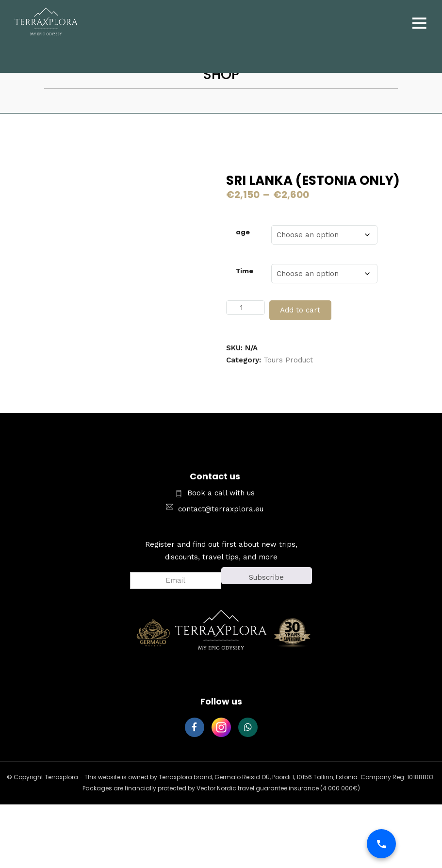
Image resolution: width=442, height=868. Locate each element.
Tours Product (288, 360)
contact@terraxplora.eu (221, 509)
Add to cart (300, 310)
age (243, 232)
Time (245, 271)
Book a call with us (221, 493)
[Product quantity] (246, 308)
